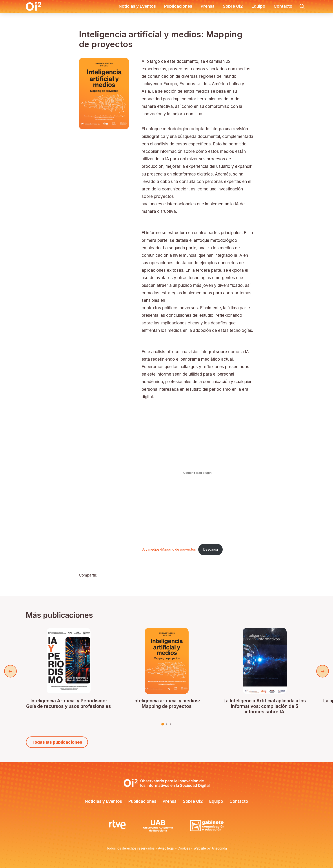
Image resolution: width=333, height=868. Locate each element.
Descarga (210, 549)
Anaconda (219, 848)
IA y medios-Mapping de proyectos (169, 549)
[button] (302, 6)
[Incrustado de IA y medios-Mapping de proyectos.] (198, 473)
